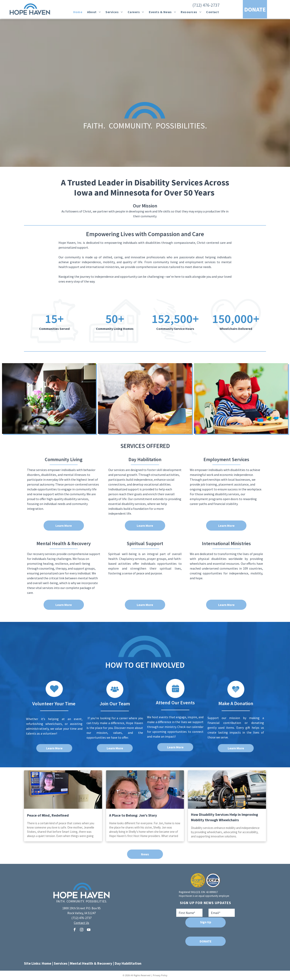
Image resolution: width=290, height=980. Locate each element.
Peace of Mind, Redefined (48, 815)
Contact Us (81, 923)
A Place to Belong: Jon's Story (133, 815)
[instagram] (81, 930)
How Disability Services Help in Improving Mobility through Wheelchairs (224, 817)
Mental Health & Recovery (91, 963)
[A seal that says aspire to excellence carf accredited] (198, 880)
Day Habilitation (128, 963)
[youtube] (89, 930)
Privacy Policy (160, 975)
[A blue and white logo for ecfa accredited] (213, 880)
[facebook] (74, 930)
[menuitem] (78, 12)
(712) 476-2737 (206, 5)
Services (61, 963)
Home (46, 963)
